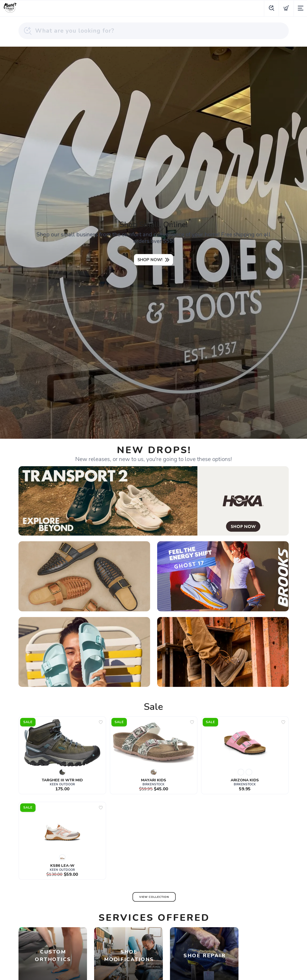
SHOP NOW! (150, 260)
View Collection (154, 899)
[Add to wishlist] (101, 724)
